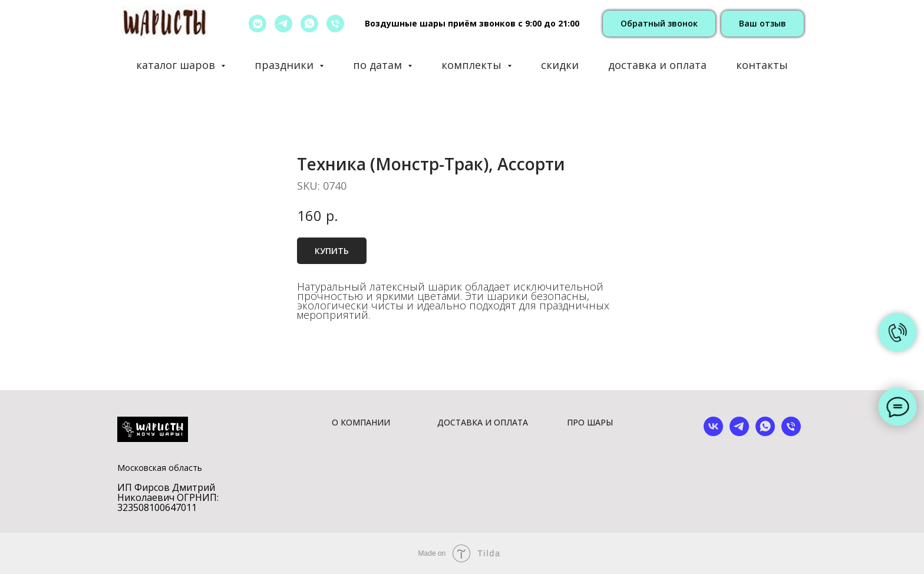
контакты (762, 65)
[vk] (713, 433)
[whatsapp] (309, 24)
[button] (659, 24)
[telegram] (283, 24)
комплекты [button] (473, 65)
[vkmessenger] (258, 24)
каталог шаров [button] (177, 65)
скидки (560, 65)
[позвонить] (335, 24)
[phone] (791, 433)
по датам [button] (379, 65)
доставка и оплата (657, 65)
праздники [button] (286, 65)
